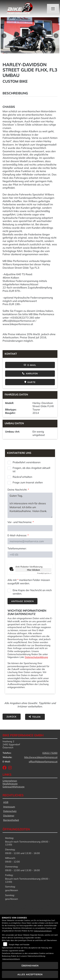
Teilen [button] (35, 717)
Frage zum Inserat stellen (28, 482)
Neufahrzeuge (10, 784)
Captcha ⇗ (44, 573)
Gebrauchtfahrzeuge (14, 787)
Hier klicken (33, 570)
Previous (4, 36)
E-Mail (30, 365)
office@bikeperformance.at (43, 762)
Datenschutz (10, 811)
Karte (30, 382)
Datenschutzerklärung (36, 657)
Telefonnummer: (17, 548)
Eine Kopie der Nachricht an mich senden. (32, 592)
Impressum (9, 807)
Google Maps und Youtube (19, 945)
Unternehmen (10, 781)
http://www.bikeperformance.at (41, 757)
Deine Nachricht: (18, 490)
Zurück (12, 717)
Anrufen (30, 373)
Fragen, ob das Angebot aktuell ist (31, 470)
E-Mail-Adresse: (18, 535)
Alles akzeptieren (30, 974)
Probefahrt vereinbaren (27, 462)
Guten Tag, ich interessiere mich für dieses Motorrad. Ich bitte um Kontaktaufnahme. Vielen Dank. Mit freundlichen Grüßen (30, 505)
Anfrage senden (22, 601)
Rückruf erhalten (22, 477)
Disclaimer (9, 816)
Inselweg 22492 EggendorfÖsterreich (11, 744)
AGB (6, 802)
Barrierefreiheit (11, 820)
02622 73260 (50, 753)
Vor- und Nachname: (21, 522)
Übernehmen (30, 966)
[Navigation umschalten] (53, 9)
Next (56, 36)
